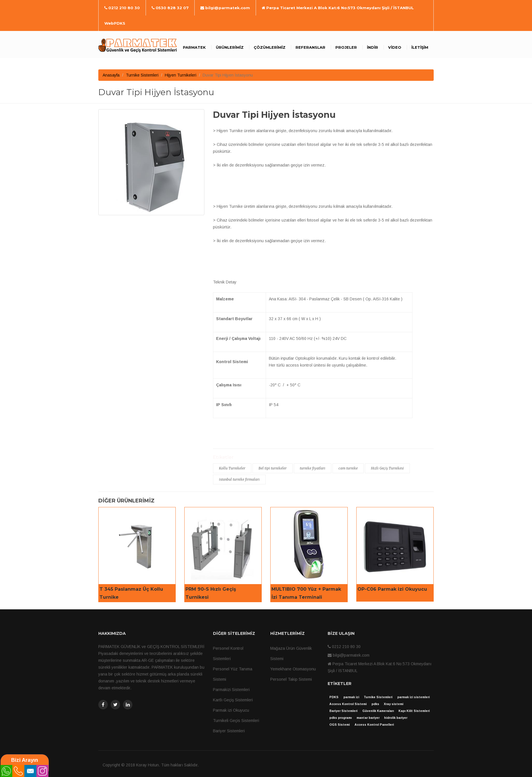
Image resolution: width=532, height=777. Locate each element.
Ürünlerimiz (230, 47)
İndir (372, 47)
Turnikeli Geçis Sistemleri (236, 721)
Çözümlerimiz (270, 47)
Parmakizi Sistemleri (231, 690)
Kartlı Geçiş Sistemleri (233, 700)
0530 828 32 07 (170, 8)
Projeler (346, 47)
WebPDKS (115, 23)
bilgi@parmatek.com (225, 8)
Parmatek (194, 47)
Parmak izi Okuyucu (231, 710)
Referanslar (310, 47)
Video (395, 47)
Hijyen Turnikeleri (181, 75)
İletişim (420, 47)
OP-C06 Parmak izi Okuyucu (392, 589)
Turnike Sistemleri (142, 75)
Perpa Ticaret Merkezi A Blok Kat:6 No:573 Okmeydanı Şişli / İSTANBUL (338, 8)
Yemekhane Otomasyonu (293, 669)
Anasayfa (111, 75)
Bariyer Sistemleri (229, 731)
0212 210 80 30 (122, 8)
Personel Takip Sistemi (291, 679)
